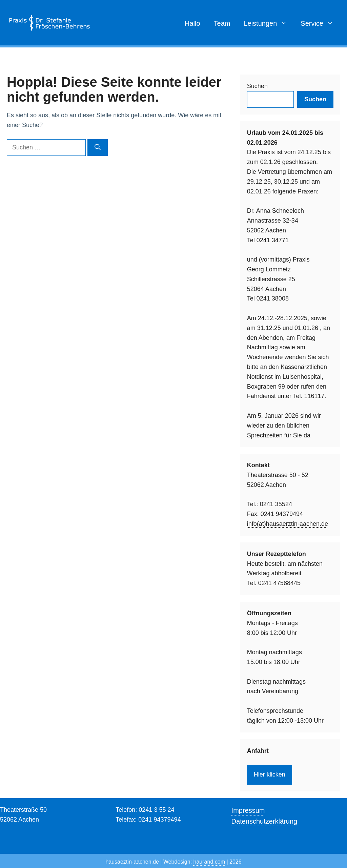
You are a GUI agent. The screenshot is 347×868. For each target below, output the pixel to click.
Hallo (192, 23)
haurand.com (209, 862)
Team (222, 23)
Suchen (257, 86)
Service (320, 23)
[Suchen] (98, 148)
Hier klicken (270, 774)
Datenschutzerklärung (264, 821)
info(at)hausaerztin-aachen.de (288, 524)
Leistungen (269, 23)
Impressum (248, 810)
